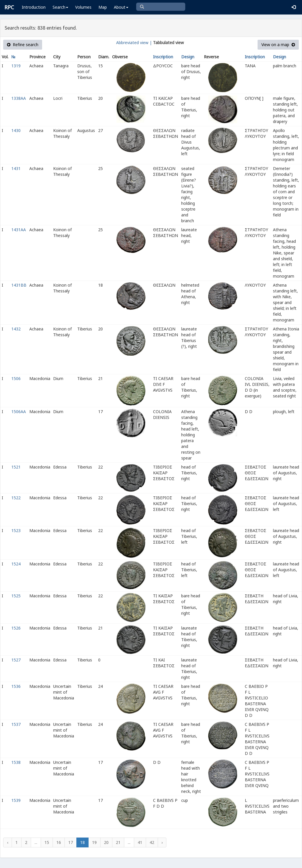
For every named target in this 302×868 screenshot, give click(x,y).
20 (106, 842)
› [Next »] (162, 842)
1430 (16, 130)
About (121, 7)
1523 (16, 530)
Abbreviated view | (134, 43)
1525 (16, 596)
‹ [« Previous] (8, 842)
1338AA (19, 98)
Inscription (163, 57)
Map (103, 7)
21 (118, 842)
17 (71, 842)
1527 (16, 660)
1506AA (19, 412)
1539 (16, 800)
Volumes (83, 7)
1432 (16, 329)
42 (152, 842)
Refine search (23, 45)
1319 (16, 66)
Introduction (34, 7)
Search (60, 7)
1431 (16, 168)
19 (94, 842)
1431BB (19, 285)
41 (140, 842)
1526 (16, 628)
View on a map (278, 45)
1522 (16, 498)
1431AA (19, 230)
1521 (16, 467)
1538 (16, 762)
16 (59, 842)
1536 (16, 686)
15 (47, 842)
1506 (16, 378)
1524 (16, 564)
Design (188, 57)
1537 (16, 724)
